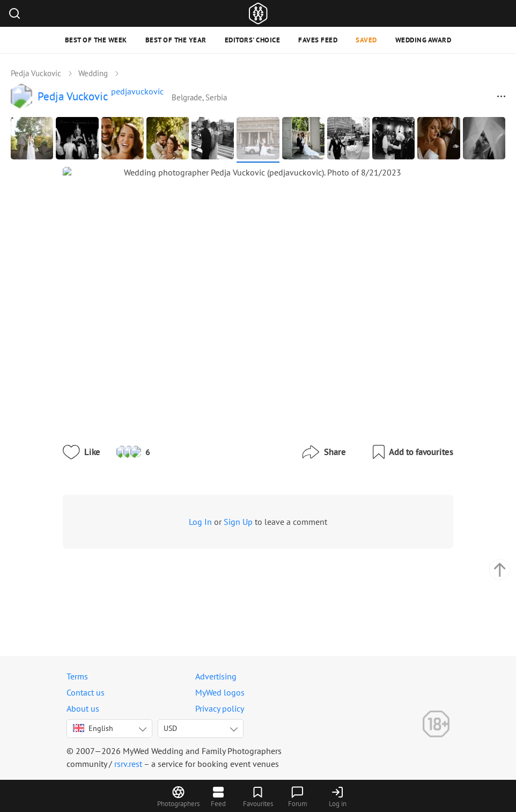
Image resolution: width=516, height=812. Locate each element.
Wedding (93, 73)
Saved (366, 40)
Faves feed (318, 40)
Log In (187, 583)
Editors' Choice (253, 40)
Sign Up (225, 583)
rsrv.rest (128, 764)
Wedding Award (423, 40)
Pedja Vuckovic (36, 73)
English (93, 728)
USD (170, 728)
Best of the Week (96, 40)
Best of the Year (176, 40)
